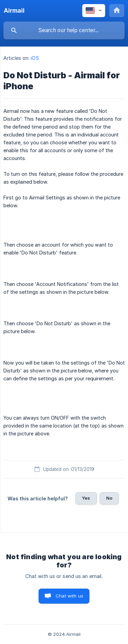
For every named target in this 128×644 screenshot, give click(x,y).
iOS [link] (35, 58)
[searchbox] (64, 30)
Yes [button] (86, 498)
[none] (14, 11)
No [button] (109, 498)
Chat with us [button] (69, 596)
